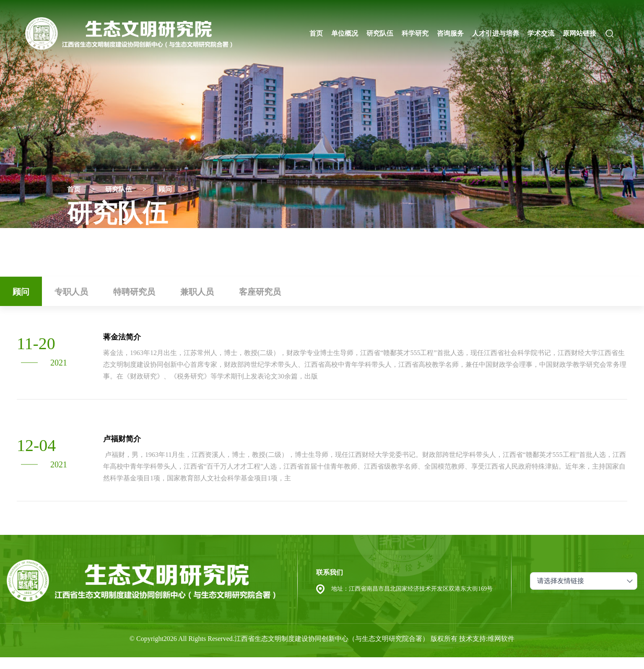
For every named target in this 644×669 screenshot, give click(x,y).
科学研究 (415, 33)
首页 (316, 33)
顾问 (165, 189)
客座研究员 (260, 292)
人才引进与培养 (496, 33)
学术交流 (541, 33)
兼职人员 (197, 292)
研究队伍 (380, 33)
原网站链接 (579, 33)
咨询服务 (450, 33)
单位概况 (345, 33)
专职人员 (71, 292)
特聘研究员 (134, 292)
